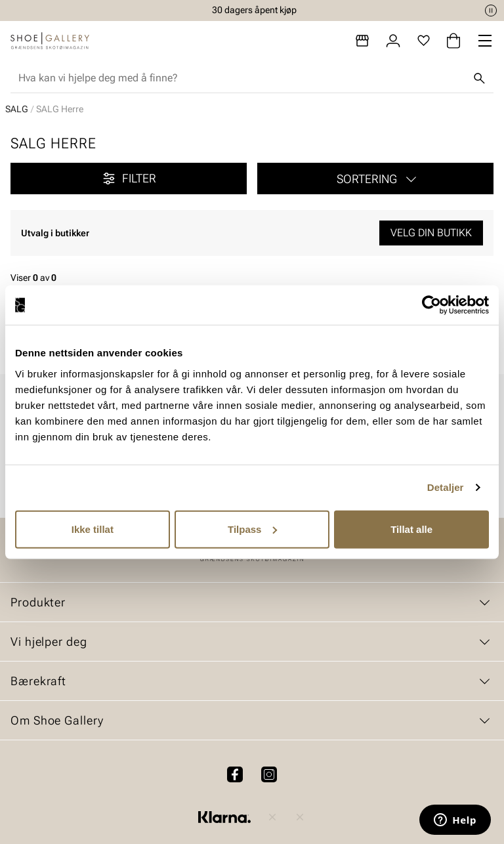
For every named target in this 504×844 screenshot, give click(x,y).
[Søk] (479, 78)
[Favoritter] (424, 41)
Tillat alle (411, 529)
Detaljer (446, 487)
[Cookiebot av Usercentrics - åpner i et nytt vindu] (431, 305)
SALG (17, 109)
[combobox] (241, 78)
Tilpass (252, 529)
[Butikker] (362, 41)
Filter (129, 179)
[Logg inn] (393, 41)
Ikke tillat (93, 529)
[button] (375, 179)
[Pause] (491, 11)
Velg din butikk (431, 233)
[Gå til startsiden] (50, 41)
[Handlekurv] (453, 41)
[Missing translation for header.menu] (485, 41)
